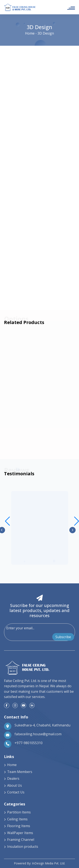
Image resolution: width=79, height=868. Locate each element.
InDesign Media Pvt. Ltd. (49, 863)
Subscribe (63, 637)
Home (30, 33)
